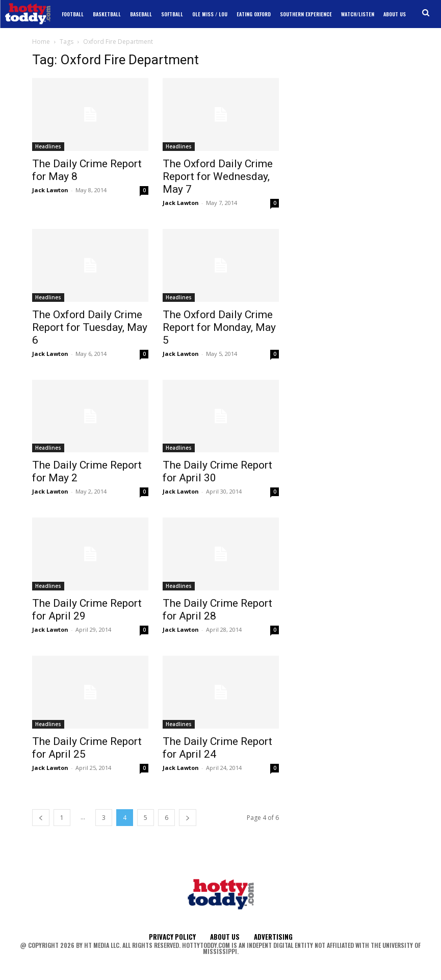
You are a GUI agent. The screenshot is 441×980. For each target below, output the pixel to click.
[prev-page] (41, 818)
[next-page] (188, 818)
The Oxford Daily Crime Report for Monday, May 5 (219, 327)
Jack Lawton (50, 190)
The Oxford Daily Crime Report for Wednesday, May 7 (218, 176)
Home (41, 42)
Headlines (48, 146)
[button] (426, 13)
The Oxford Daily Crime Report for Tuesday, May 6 (90, 327)
